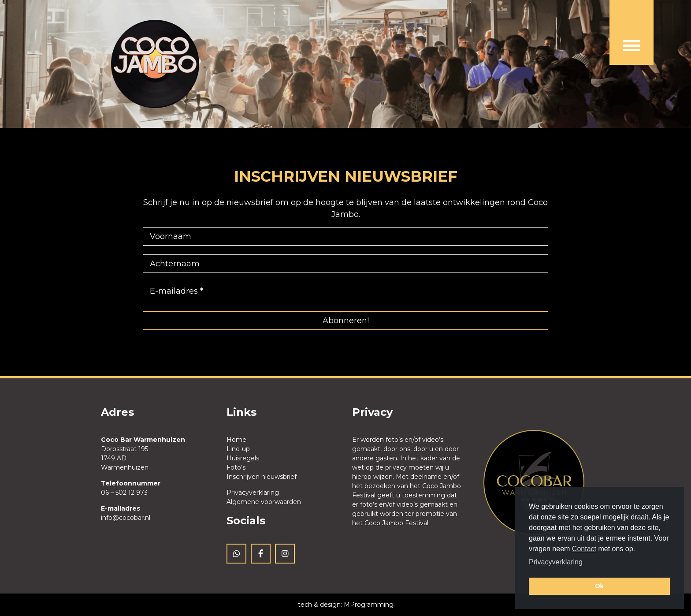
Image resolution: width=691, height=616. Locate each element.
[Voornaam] (345, 236)
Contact (584, 549)
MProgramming (369, 605)
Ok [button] (599, 586)
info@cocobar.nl (126, 518)
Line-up (238, 449)
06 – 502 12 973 (124, 493)
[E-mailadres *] (345, 291)
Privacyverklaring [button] (556, 562)
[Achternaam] (345, 264)
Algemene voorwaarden (264, 502)
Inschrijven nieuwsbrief (262, 477)
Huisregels (243, 458)
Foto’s (236, 467)
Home (236, 440)
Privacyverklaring (253, 493)
